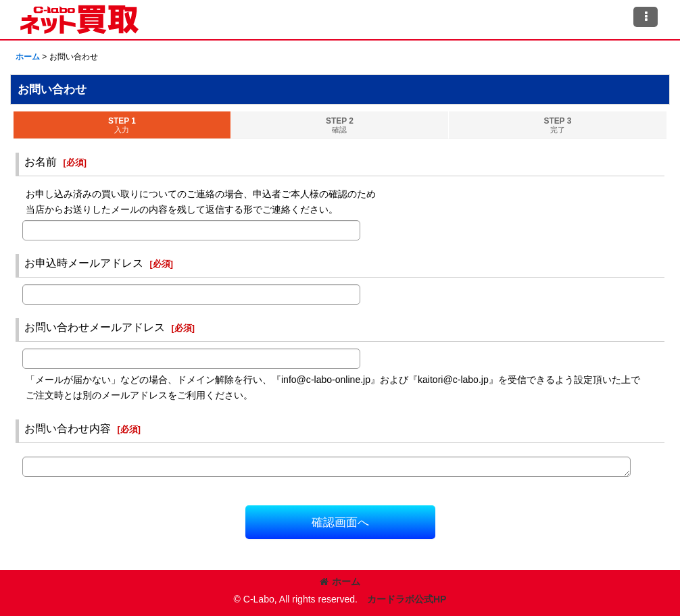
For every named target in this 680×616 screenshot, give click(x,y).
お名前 (41, 161)
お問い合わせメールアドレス (95, 327)
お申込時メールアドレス (84, 263)
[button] (646, 17)
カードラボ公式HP (407, 599)
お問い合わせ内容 (68, 428)
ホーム (340, 582)
